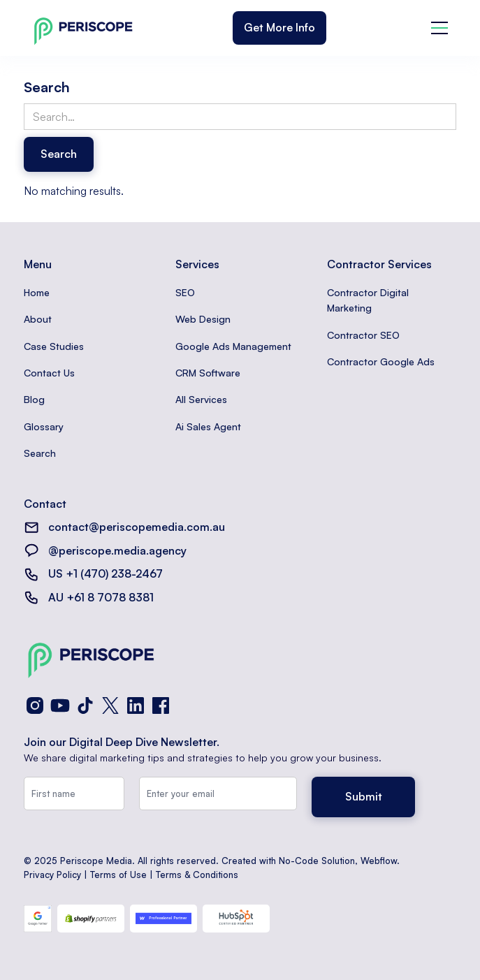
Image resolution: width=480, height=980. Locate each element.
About (38, 319)
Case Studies (54, 346)
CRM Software (208, 373)
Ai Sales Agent (208, 426)
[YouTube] (60, 705)
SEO (185, 292)
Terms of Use (118, 875)
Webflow (379, 861)
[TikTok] (85, 705)
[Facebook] (161, 705)
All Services (201, 399)
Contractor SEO (363, 335)
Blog (34, 399)
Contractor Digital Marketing (368, 300)
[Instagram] (35, 705)
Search (40, 453)
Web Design (203, 319)
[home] (80, 28)
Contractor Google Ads (381, 361)
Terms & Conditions (197, 875)
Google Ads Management (233, 346)
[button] (439, 28)
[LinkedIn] (136, 705)
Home (37, 292)
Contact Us (49, 373)
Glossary (44, 426)
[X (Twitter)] (110, 705)
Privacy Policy (52, 875)
